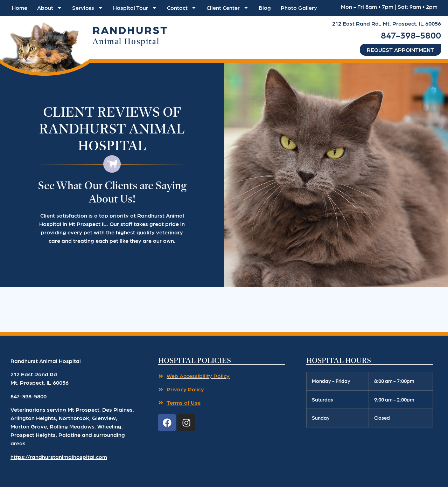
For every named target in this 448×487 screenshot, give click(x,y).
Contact (182, 8)
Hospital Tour (135, 8)
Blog (265, 8)
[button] (44, 47)
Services (88, 8)
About (50, 8)
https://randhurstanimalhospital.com (59, 457)
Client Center (228, 8)
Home (20, 8)
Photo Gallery (299, 8)
